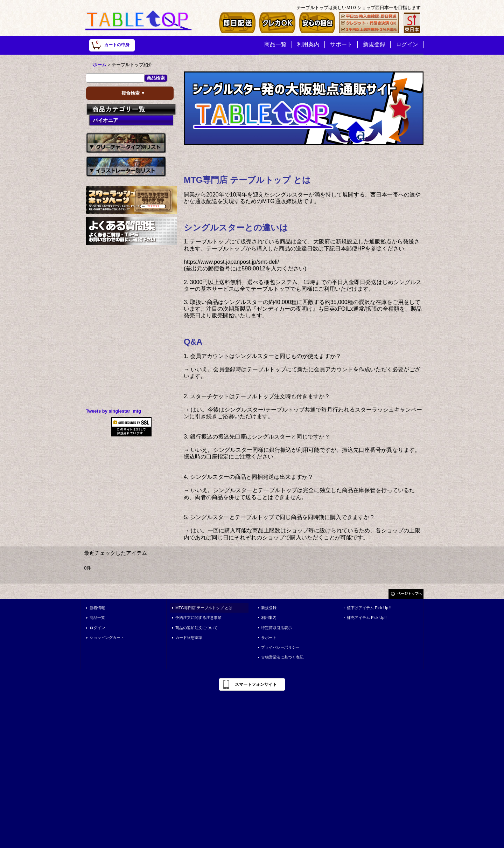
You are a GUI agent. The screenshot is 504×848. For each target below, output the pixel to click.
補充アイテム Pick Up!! (367, 618)
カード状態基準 (189, 637)
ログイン (97, 628)
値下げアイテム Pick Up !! (369, 608)
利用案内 (269, 618)
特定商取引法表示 (276, 628)
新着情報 (97, 608)
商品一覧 (97, 618)
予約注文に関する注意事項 (198, 618)
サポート (269, 637)
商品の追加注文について (197, 628)
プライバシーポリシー (280, 647)
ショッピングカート (107, 637)
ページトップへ (409, 594)
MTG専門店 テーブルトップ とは (204, 608)
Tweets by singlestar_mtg (113, 411)
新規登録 (269, 608)
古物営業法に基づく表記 (282, 657)
